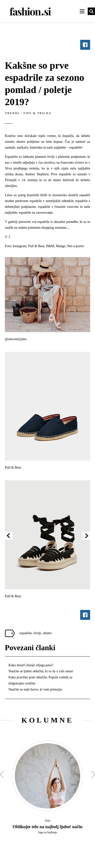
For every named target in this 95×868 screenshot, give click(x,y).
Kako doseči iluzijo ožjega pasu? (31, 665)
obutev (47, 633)
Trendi (12, 113)
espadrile (26, 633)
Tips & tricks (37, 113)
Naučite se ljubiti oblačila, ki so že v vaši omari (41, 671)
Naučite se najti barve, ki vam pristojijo (35, 689)
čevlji (37, 633)
